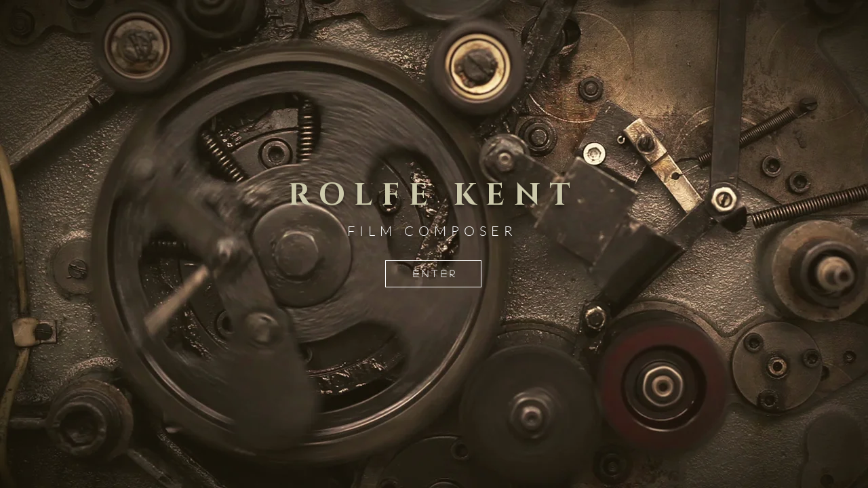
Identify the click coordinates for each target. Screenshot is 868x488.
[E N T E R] (433, 274)
